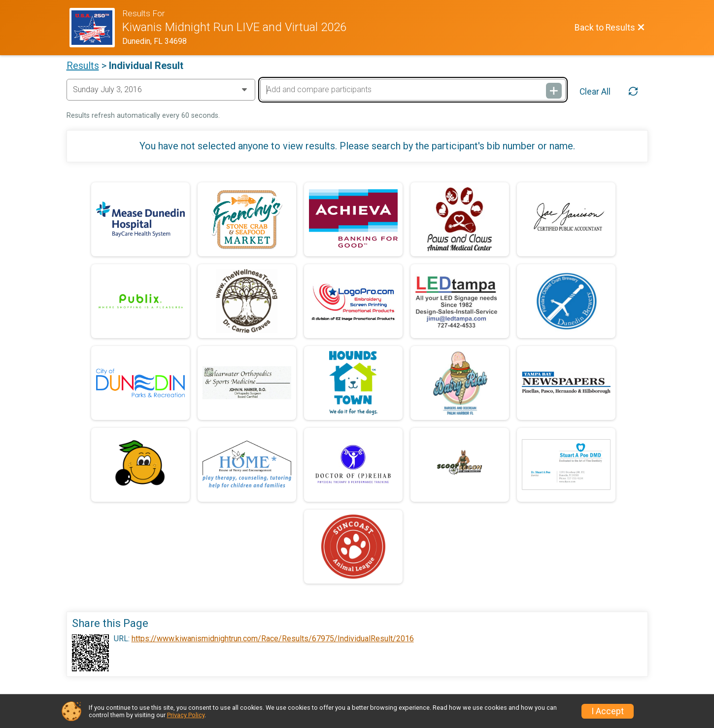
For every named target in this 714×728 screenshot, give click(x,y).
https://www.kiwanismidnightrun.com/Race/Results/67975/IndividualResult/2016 (273, 639)
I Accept (608, 711)
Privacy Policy (186, 715)
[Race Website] (96, 28)
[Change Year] (161, 90)
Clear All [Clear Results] (595, 92)
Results (83, 66)
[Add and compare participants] (413, 90)
